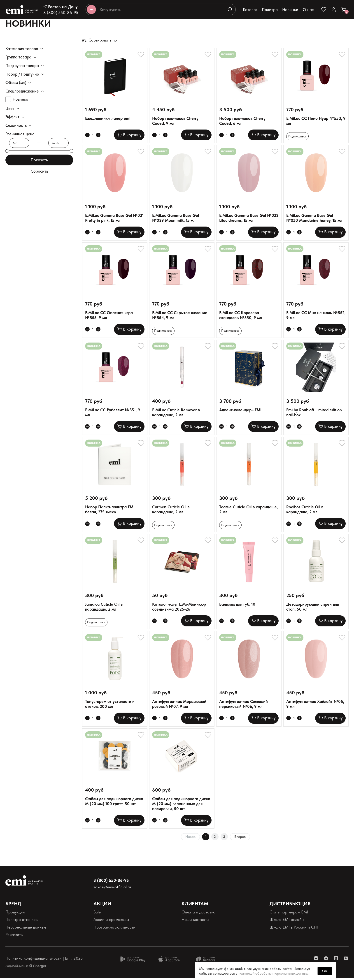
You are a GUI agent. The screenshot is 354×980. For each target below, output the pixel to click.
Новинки (290, 10)
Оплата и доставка (198, 914)
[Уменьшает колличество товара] (88, 135)
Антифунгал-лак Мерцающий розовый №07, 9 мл (179, 706)
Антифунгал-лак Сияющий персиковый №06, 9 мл (243, 706)
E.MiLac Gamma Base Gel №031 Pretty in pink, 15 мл (114, 219)
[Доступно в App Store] (171, 961)
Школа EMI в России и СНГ (294, 929)
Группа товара (18, 57)
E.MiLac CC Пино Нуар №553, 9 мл (316, 121)
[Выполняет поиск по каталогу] (230, 9)
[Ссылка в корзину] (344, 9)
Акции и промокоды (111, 922)
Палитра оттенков (21, 922)
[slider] (7, 151)
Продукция (15, 914)
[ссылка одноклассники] (336, 960)
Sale (97, 914)
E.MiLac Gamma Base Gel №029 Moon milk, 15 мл (176, 219)
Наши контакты (195, 922)
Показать (39, 160)
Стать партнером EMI (289, 914)
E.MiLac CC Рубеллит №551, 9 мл (113, 413)
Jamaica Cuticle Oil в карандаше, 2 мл (104, 608)
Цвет (10, 109)
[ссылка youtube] (346, 960)
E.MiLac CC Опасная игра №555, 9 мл (109, 316)
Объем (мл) (16, 83)
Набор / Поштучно (22, 74)
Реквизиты (14, 937)
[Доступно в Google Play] (133, 961)
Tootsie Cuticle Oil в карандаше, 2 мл (248, 511)
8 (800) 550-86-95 (61, 13)
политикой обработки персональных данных (273, 973)
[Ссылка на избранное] (324, 9)
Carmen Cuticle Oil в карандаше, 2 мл (171, 511)
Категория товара (22, 49)
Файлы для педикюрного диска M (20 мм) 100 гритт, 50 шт (114, 803)
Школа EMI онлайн (287, 922)
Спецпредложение (22, 91)
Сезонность (16, 125)
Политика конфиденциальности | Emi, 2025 (44, 960)
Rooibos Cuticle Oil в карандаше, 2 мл (305, 511)
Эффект (12, 117)
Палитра (270, 10)
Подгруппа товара (22, 66)
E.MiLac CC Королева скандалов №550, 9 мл (241, 316)
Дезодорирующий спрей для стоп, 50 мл (313, 608)
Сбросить (39, 171)
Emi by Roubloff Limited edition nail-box (314, 413)
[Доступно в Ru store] (209, 961)
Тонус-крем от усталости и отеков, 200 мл (110, 706)
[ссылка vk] (316, 960)
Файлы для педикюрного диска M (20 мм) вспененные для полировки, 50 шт (181, 806)
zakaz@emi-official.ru (112, 889)
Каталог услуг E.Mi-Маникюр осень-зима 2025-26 (179, 608)
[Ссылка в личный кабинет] (334, 9)
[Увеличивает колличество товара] (100, 135)
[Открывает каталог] (91, 9)
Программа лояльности (114, 929)
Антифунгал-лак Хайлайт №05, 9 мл (315, 706)
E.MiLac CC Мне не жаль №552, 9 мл (316, 316)
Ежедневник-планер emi (108, 118)
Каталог (250, 10)
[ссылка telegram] (326, 960)
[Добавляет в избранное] (141, 55)
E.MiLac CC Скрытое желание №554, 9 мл (180, 316)
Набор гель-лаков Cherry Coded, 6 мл (242, 121)
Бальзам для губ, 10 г (239, 606)
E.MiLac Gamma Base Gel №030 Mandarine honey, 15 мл (314, 219)
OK (325, 971)
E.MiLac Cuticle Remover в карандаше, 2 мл (176, 413)
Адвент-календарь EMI (240, 411)
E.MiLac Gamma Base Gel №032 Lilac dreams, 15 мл (249, 219)
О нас (308, 10)
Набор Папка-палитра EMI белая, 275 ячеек (110, 511)
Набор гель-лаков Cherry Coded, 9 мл (175, 121)
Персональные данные (26, 929)
